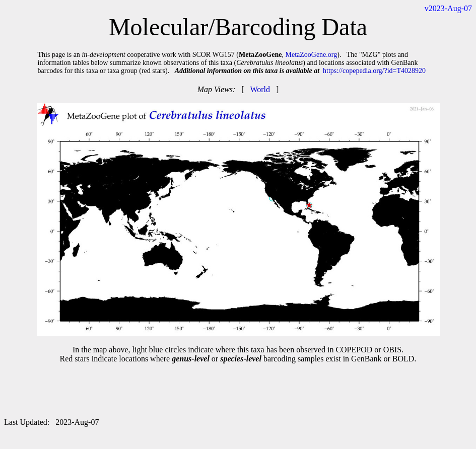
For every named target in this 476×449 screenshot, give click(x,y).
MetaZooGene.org (311, 55)
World (260, 89)
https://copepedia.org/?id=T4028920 (374, 71)
